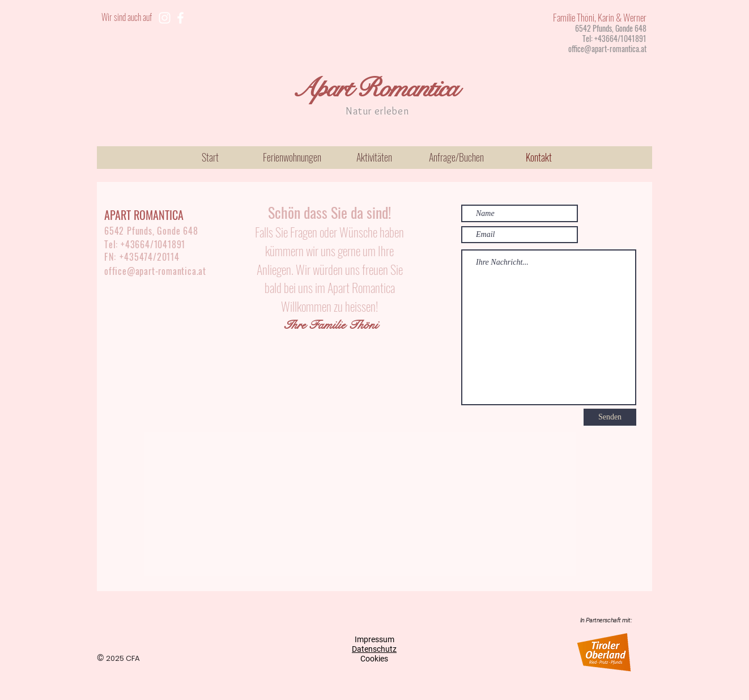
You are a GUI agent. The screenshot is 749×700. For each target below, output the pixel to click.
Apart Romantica (375, 88)
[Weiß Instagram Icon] (165, 18)
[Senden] (610, 417)
